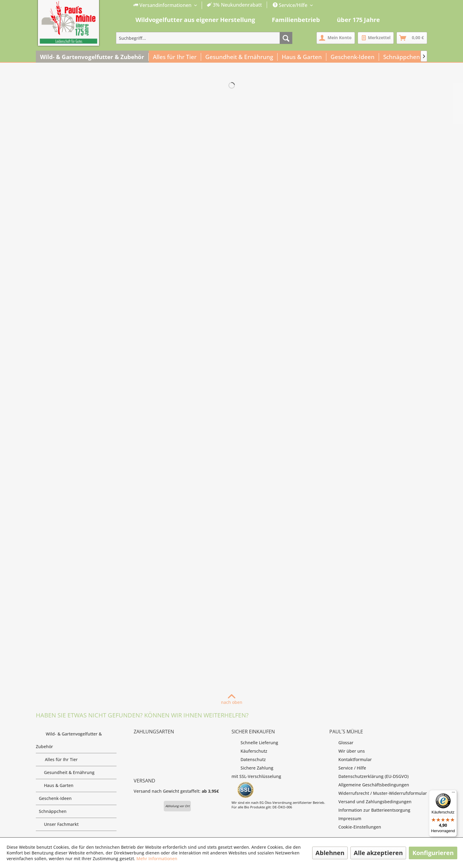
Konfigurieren (433, 853)
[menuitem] (198, 5)
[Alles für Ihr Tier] (175, 57)
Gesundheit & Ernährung (76, 773)
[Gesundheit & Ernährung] (239, 57)
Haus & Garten (76, 785)
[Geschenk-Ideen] (353, 57)
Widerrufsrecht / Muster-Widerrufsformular (378, 793)
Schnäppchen (78, 811)
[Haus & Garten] (302, 57)
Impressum (345, 819)
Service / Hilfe (348, 768)
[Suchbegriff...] (204, 38)
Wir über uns (347, 751)
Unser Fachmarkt (76, 824)
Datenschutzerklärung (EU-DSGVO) (369, 776)
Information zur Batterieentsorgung (370, 810)
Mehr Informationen (157, 859)
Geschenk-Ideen (78, 798)
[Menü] (453, 794)
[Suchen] (286, 38)
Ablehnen (330, 853)
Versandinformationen (163, 5)
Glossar (341, 743)
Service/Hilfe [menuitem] (291, 5)
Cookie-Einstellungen (355, 827)
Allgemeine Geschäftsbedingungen (369, 785)
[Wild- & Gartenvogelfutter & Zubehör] (92, 57)
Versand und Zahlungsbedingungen (370, 802)
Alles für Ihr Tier (76, 760)
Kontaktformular (351, 760)
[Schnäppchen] (402, 57)
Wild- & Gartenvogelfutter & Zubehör (76, 742)
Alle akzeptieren (378, 853)
